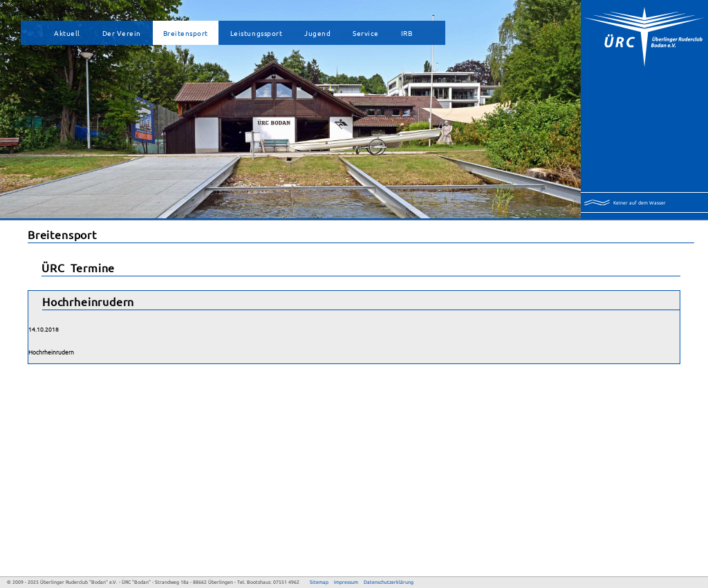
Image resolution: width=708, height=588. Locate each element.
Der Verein (122, 33)
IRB (407, 33)
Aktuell (67, 33)
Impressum (346, 582)
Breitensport (186, 33)
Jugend (317, 33)
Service (366, 33)
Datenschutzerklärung (389, 582)
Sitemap (319, 582)
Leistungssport (256, 33)
